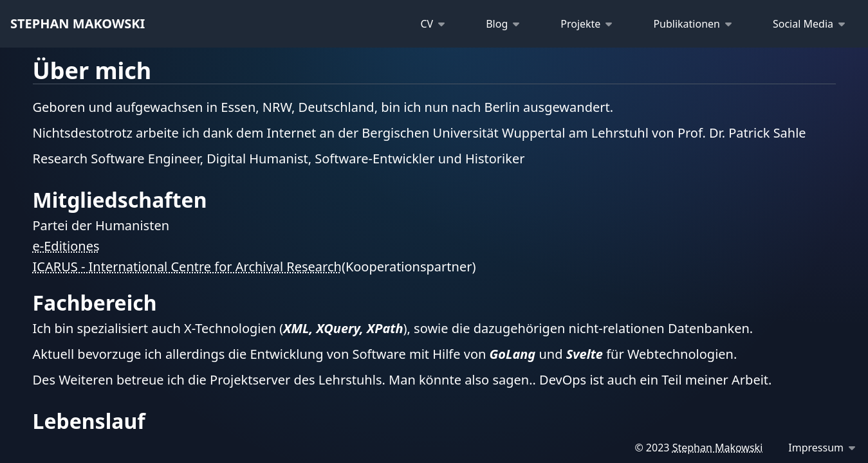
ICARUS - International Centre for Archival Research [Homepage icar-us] (187, 267)
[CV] (430, 24)
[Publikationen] (690, 24)
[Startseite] (78, 24)
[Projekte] (584, 24)
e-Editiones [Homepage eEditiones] (66, 246)
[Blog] (500, 24)
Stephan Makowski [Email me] (718, 448)
